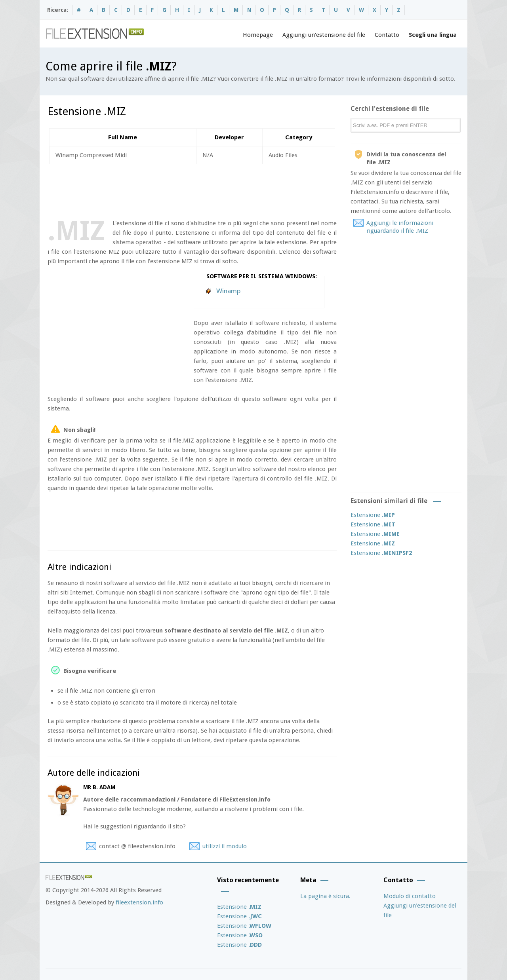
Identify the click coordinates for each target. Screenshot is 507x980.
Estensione (373, 515)
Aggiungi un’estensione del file (324, 35)
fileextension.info (139, 902)
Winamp (229, 291)
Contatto (387, 35)
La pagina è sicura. (325, 896)
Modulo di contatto (410, 896)
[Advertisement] (192, 190)
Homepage (258, 35)
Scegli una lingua (433, 35)
